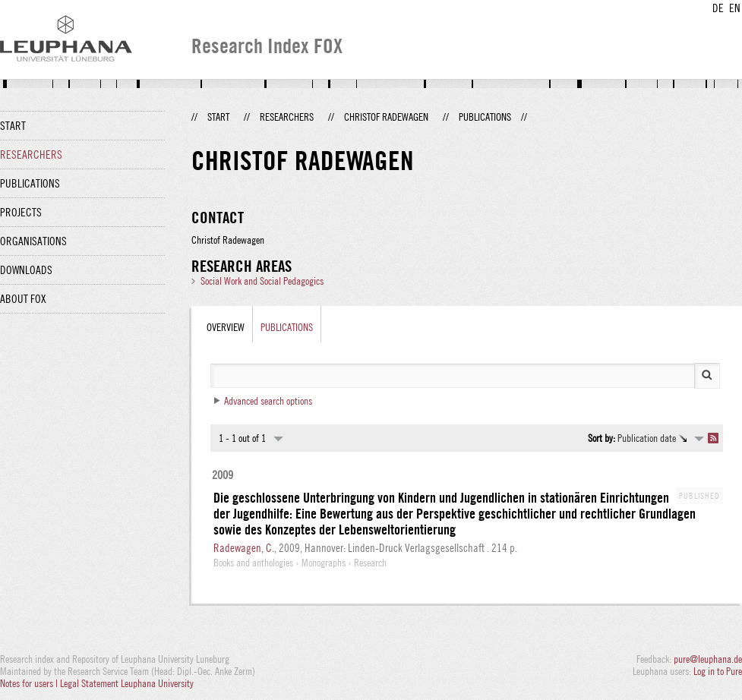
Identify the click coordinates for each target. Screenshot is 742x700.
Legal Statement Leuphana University (127, 683)
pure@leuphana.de (708, 659)
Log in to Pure (718, 671)
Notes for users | (30, 683)
